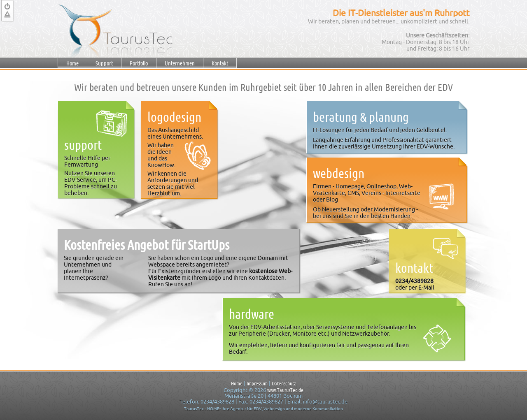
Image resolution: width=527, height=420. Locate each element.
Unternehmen (180, 63)
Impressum (257, 383)
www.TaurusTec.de (285, 390)
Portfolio (139, 63)
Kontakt (220, 63)
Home (72, 63)
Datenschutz (284, 383)
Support (104, 63)
